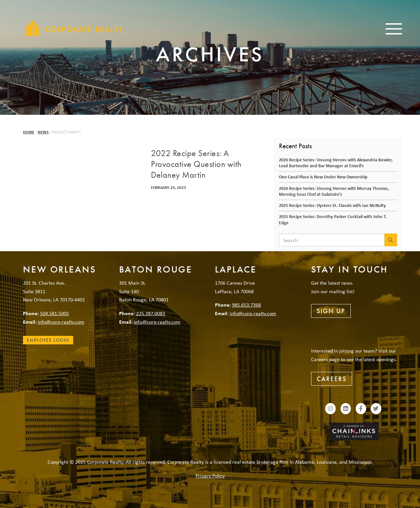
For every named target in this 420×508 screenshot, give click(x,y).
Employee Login (48, 340)
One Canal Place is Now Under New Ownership (323, 177)
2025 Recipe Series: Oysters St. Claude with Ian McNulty (332, 205)
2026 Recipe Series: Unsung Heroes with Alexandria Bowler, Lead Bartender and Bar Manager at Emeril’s (336, 163)
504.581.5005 (54, 313)
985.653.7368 (246, 305)
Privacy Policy (210, 476)
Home (29, 132)
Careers (332, 379)
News (43, 132)
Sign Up (331, 311)
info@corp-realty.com (61, 322)
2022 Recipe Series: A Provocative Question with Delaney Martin (196, 164)
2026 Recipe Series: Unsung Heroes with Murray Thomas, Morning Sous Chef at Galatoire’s (334, 191)
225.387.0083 (151, 313)
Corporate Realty (74, 28)
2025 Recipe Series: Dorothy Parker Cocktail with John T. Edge (333, 219)
